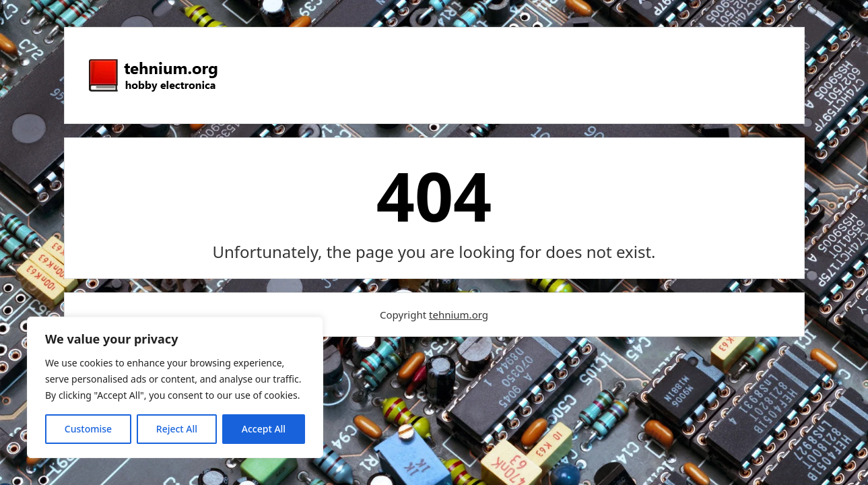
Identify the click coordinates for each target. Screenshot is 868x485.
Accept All (264, 429)
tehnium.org (459, 315)
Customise (88, 429)
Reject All (177, 429)
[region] (175, 387)
